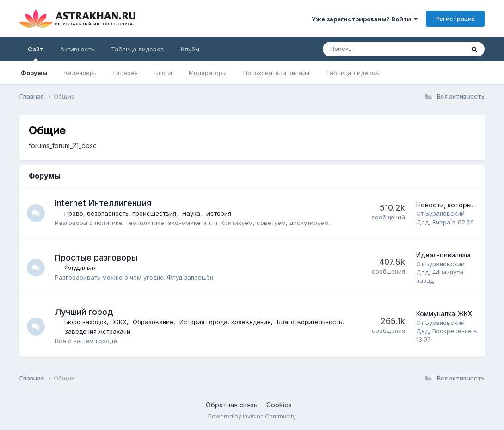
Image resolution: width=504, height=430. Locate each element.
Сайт (36, 53)
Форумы (34, 73)
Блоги (163, 73)
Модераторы (208, 73)
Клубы (190, 49)
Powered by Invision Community (252, 416)
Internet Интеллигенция (104, 203)
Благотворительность (310, 322)
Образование (154, 322)
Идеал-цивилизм (443, 255)
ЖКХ (120, 322)
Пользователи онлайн (276, 73)
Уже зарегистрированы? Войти (365, 19)
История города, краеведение (226, 322)
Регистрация (455, 19)
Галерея (126, 73)
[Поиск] (368, 49)
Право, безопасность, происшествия (121, 213)
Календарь (80, 73)
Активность (77, 49)
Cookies (279, 405)
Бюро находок (86, 322)
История (219, 213)
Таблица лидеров (353, 73)
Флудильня (81, 268)
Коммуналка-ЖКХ (444, 314)
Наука (192, 213)
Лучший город (84, 312)
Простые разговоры (97, 258)
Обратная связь (232, 405)
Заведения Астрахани (98, 331)
